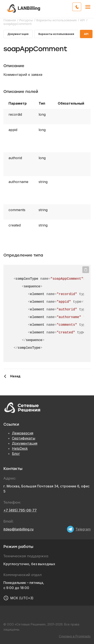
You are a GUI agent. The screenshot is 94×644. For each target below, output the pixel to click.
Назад (15, 376)
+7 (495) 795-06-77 (20, 510)
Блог (16, 454)
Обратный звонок (81, 6)
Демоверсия (23, 433)
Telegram (83, 529)
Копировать (86, 270)
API (86, 34)
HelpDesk (20, 448)
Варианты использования (56, 34)
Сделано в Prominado (75, 636)
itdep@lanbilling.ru (18, 529)
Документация (18, 34)
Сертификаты (24, 438)
